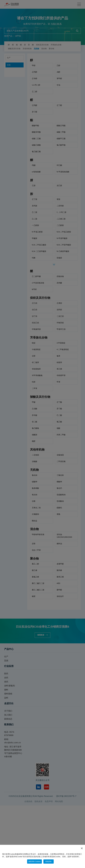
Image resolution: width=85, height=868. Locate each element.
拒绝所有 (50, 861)
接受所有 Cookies (34, 861)
